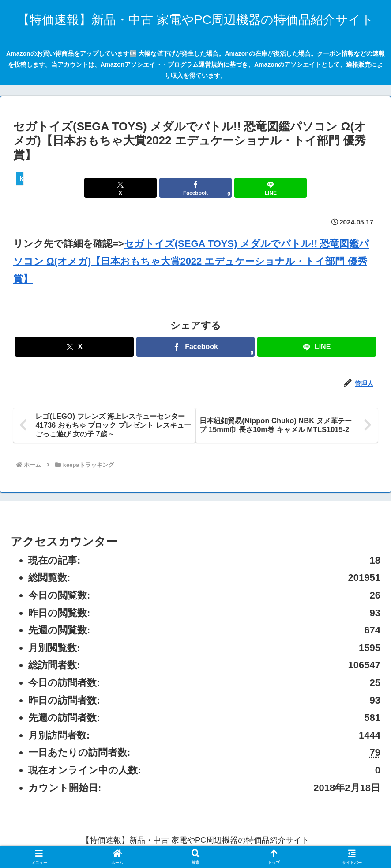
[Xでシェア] (134, 188)
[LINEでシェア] (257, 188)
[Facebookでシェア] (195, 188)
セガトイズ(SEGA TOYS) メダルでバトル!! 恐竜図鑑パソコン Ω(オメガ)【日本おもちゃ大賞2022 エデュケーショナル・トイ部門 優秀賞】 (191, 261)
